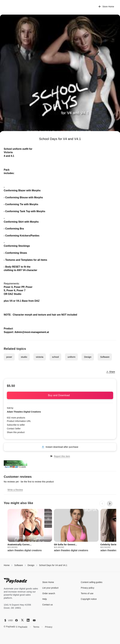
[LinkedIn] (28, 620)
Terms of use (87, 593)
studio (24, 357)
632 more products (16, 418)
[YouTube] (34, 620)
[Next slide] (110, 504)
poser (9, 357)
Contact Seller (14, 429)
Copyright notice (89, 599)
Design (88, 357)
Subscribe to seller (16, 425)
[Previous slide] (102, 504)
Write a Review (15, 490)
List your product (50, 588)
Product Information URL (19, 421)
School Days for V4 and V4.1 (53, 565)
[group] (30, 531)
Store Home (106, 7)
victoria (40, 357)
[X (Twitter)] (22, 620)
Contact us (48, 605)
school (55, 357)
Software (105, 357)
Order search (49, 593)
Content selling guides (92, 582)
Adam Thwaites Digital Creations (24, 412)
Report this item (60, 456)
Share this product (16, 432)
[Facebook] (16, 620)
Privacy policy (87, 588)
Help (45, 599)
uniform (71, 357)
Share (111, 372)
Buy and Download (60, 395)
